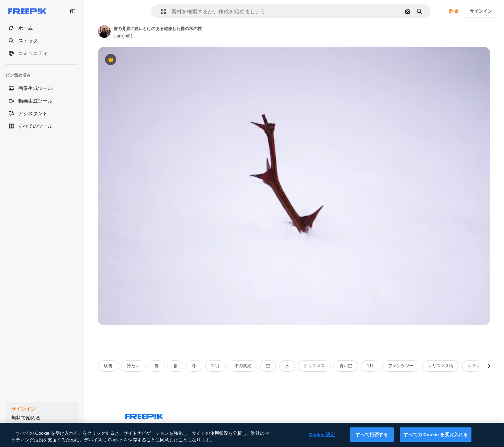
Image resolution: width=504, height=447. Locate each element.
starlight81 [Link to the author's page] (123, 36)
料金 (454, 11)
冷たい (133, 366)
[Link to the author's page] (104, 32)
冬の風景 (243, 366)
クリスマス (314, 366)
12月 (215, 366)
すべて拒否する (372, 438)
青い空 (346, 366)
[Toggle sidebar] (73, 11)
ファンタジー (401, 366)
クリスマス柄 (441, 366)
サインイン (481, 11)
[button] (161, 11)
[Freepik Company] (144, 415)
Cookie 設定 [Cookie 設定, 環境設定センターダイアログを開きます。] (322, 438)
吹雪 (108, 366)
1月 (370, 366)
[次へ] (489, 366)
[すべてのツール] (42, 126)
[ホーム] (42, 28)
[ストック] (42, 41)
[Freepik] (27, 11)
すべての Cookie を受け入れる (436, 438)
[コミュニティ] (42, 53)
